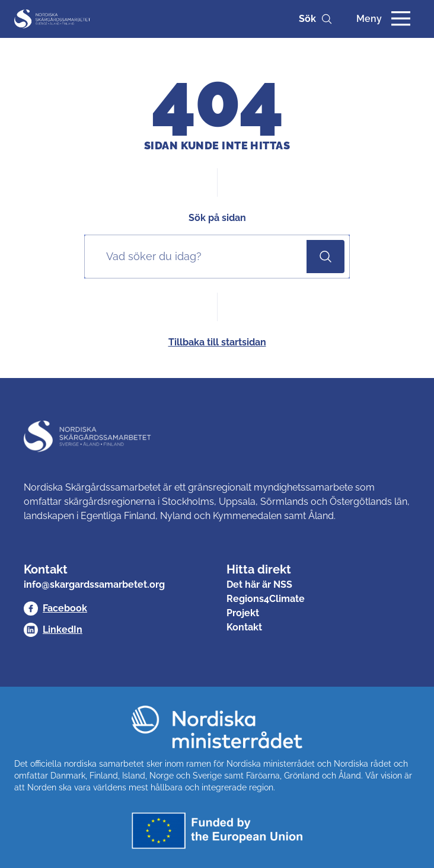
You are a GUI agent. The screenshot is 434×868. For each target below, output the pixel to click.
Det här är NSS (259, 584)
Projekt (243, 613)
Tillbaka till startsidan (217, 342)
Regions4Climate (266, 599)
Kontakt (244, 627)
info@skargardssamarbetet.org (94, 584)
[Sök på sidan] (198, 257)
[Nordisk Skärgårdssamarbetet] (53, 19)
